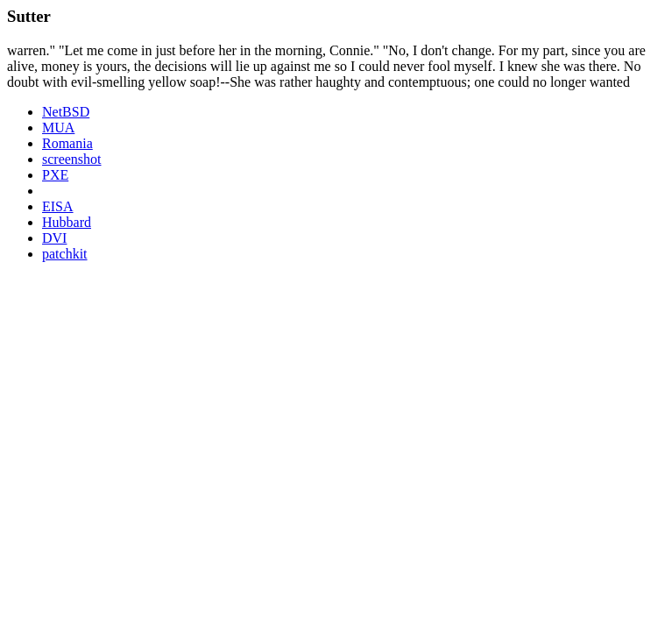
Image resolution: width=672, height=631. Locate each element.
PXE (55, 175)
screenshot (72, 159)
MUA (58, 128)
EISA (58, 206)
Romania (67, 143)
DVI (54, 238)
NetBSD (66, 112)
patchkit (65, 254)
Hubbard (67, 222)
